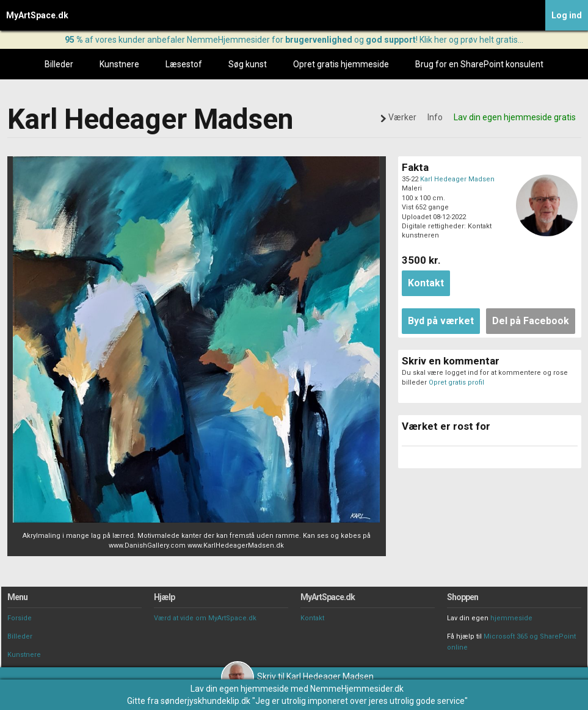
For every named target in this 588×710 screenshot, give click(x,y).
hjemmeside (511, 618)
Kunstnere (119, 64)
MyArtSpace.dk (37, 15)
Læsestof (184, 64)
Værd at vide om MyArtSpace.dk (205, 618)
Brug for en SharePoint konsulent (479, 64)
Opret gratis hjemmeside (341, 64)
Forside (20, 618)
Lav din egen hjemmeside (240, 689)
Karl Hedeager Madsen (457, 179)
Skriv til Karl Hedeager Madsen (297, 676)
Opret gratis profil (456, 382)
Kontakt (312, 618)
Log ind (567, 15)
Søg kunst (248, 64)
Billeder (59, 64)
